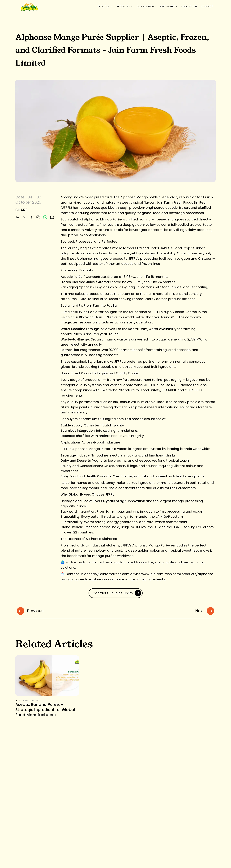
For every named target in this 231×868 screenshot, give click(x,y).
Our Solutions (146, 7)
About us (104, 7)
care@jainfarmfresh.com (109, 574)
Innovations (189, 7)
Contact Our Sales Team (117, 593)
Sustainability (168, 7)
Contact (207, 7)
